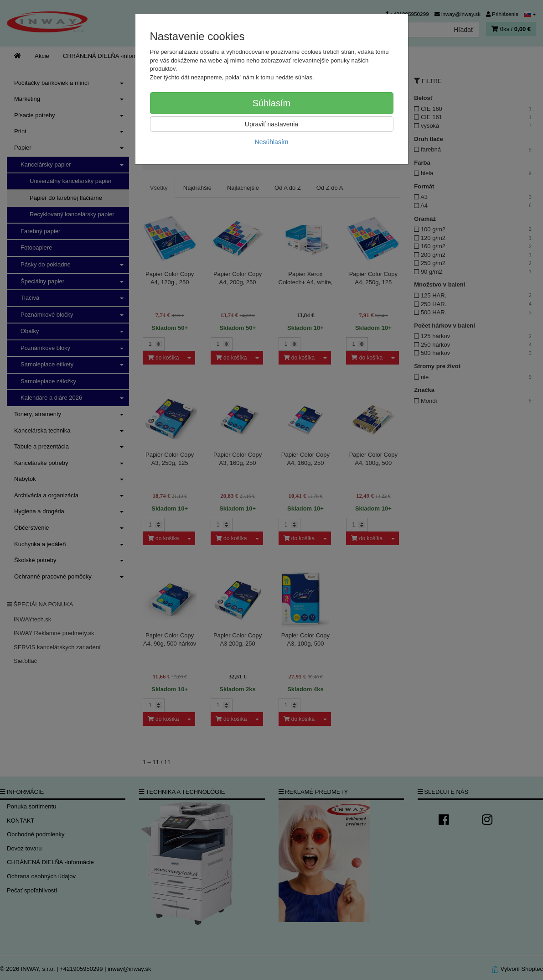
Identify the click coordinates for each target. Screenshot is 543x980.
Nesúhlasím (272, 142)
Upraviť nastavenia (271, 124)
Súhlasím (271, 103)
